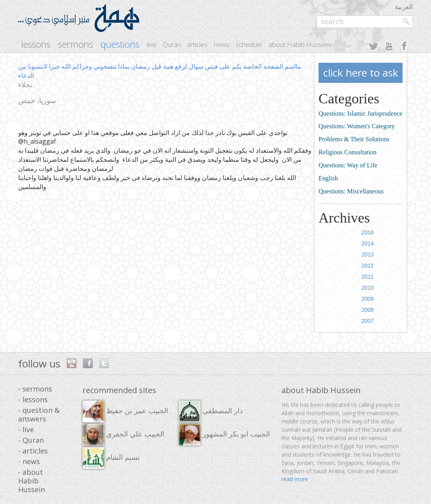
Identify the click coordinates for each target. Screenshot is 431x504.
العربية (404, 7)
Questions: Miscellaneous (351, 191)
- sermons (35, 389)
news (222, 44)
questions (120, 44)
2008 (368, 310)
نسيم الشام (111, 458)
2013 (368, 255)
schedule (249, 44)
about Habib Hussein (299, 44)
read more (295, 479)
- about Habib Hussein (32, 481)
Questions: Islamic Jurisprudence (360, 113)
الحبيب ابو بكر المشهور (224, 435)
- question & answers (39, 414)
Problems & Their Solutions (354, 139)
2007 (368, 321)
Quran (172, 44)
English (328, 178)
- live (26, 429)
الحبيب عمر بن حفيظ (125, 411)
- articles (33, 451)
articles (197, 44)
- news (29, 461)
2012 (368, 266)
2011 (368, 277)
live (152, 44)
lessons (36, 44)
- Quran (31, 440)
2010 (368, 288)
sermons (76, 44)
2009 (368, 299)
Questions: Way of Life (348, 165)
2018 (368, 232)
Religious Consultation (348, 152)
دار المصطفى (211, 411)
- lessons (33, 399)
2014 (368, 244)
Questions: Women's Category (357, 126)
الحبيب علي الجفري (123, 435)
